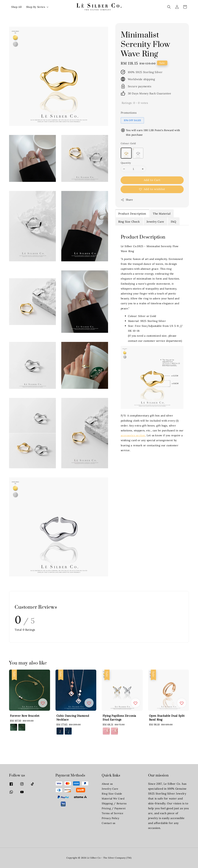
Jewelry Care (155, 222)
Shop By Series (36, 7)
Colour (128, 143)
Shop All (16, 7)
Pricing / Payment (114, 808)
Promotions (129, 113)
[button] (169, 7)
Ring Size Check (129, 222)
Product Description (132, 214)
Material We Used (113, 799)
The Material (162, 214)
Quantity (126, 163)
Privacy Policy (110, 818)
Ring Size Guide (112, 794)
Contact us (109, 823)
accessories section (133, 435)
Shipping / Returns (114, 803)
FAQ (174, 222)
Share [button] (127, 200)
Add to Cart (152, 180)
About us (107, 784)
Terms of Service (113, 813)
